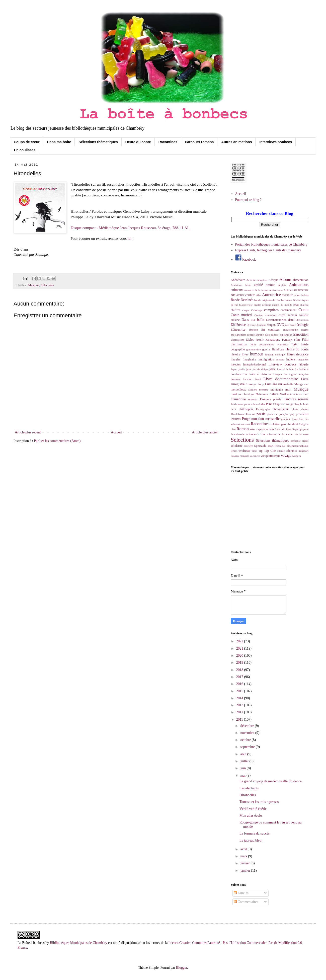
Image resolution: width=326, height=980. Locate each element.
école (293, 325)
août (244, 754)
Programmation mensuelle (261, 419)
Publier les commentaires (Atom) (57, 441)
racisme (246, 424)
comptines (271, 310)
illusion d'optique (275, 354)
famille (260, 340)
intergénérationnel (255, 364)
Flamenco (283, 344)
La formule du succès (255, 833)
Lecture (247, 379)
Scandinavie (238, 434)
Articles (241, 893)
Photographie (281, 409)
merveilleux (238, 390)
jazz (249, 369)
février (245, 863)
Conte (303, 310)
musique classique (242, 394)
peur (233, 409)
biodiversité (246, 305)
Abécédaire (238, 280)
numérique (238, 399)
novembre (248, 733)
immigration (266, 359)
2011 (240, 720)
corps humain (288, 315)
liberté (257, 379)
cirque (246, 310)
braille (257, 305)
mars (244, 856)
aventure (288, 295)
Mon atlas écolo (251, 816)
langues (235, 379)
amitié (258, 285)
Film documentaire (262, 344)
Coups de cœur (27, 142)
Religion (304, 424)
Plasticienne (237, 414)
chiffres (235, 310)
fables (250, 340)
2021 (240, 649)
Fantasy (287, 340)
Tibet (254, 451)
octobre (246, 740)
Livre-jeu (252, 384)
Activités (251, 280)
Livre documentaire (281, 379)
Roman (242, 429)
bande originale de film (267, 300)
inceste (280, 359)
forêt (295, 344)
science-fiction (256, 434)
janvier (246, 871)
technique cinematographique (292, 446)
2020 (240, 656)
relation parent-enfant (284, 424)
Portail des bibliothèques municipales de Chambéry (271, 244)
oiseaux (253, 399)
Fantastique (273, 340)
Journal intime (285, 369)
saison (270, 429)
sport (271, 446)
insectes (236, 364)
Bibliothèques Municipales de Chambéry (79, 943)
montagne (277, 390)
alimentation (301, 280)
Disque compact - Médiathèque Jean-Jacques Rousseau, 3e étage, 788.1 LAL (130, 228)
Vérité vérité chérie (253, 809)
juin (243, 768)
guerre (266, 349)
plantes (304, 409)
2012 (240, 712)
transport (303, 451)
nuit (306, 394)
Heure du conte (138, 142)
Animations (299, 285)
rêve (233, 429)
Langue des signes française (291, 374)
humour (257, 354)
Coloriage (257, 310)
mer (306, 384)
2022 (240, 641)
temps (234, 451)
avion (297, 295)
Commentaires (246, 902)
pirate (295, 409)
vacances (255, 456)
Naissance (262, 394)
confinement (289, 310)
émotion (253, 330)
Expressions (237, 340)
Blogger (182, 968)
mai (243, 775)
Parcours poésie (271, 399)
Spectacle (260, 446)
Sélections (47, 285)
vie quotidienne (271, 456)
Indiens (291, 359)
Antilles (288, 290)
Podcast (250, 414)
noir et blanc (295, 394)
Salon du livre (283, 429)
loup (261, 384)
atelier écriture (246, 295)
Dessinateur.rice (276, 320)
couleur (304, 315)
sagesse (261, 429)
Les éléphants (249, 788)
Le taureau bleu (250, 840)
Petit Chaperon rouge (280, 404)
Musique (34, 285)
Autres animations (236, 142)
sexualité (296, 441)
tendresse (244, 451)
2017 (240, 677)
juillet (245, 761)
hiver (245, 354)
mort (288, 390)
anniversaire (276, 290)
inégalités (303, 359)
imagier (235, 359)
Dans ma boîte (59, 142)
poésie (261, 414)
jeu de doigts (260, 369)
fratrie (305, 344)
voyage (286, 456)
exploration (286, 335)
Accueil (116, 432)
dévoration (302, 320)
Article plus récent (28, 432)
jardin (242, 369)
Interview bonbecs (282, 364)
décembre (248, 726)
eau (287, 325)
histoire (235, 354)
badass (305, 295)
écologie (303, 325)
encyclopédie (291, 330)
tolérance (291, 451)
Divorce (251, 325)
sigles (305, 441)
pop (292, 414)
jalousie (304, 364)
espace (251, 335)
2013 (240, 705)
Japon (234, 369)
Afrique (273, 280)
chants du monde (282, 305)
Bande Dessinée (242, 300)
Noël (283, 394)
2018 (240, 670)
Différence (238, 325)
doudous (261, 325)
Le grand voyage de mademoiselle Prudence (271, 781)
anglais (282, 285)
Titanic (281, 451)
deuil (291, 320)
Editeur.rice (238, 330)
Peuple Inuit (301, 404)
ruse (253, 429)
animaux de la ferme (256, 290)
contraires (271, 315)
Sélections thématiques (98, 142)
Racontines (168, 142)
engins (305, 330)
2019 (240, 663)
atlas (259, 295)
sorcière (248, 446)
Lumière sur (274, 384)
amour (270, 285)
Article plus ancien (205, 432)
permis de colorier (255, 404)
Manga (299, 384)
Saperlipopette (300, 429)
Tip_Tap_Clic (267, 451)
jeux (272, 369)
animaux (237, 290)
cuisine (235, 320)
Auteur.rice (271, 295)
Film (297, 340)
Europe (260, 335)
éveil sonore (271, 335)
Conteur (259, 315)
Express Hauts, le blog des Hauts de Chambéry (268, 250)
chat (296, 305)
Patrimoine (237, 404)
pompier (283, 414)
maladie (288, 384)
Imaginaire (249, 359)
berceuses (287, 300)
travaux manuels (240, 456)
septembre (248, 747)
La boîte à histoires (257, 374)
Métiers (253, 390)
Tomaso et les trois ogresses (259, 802)
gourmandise (254, 349)
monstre (264, 390)
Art (233, 295)
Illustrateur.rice (298, 354)
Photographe (263, 409)
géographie (238, 349)
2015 (240, 691)
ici (130, 238)
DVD (280, 325)
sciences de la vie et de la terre (288, 434)
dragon (271, 325)
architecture (301, 290)
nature (274, 394)
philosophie (246, 409)
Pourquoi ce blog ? (248, 200)
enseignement (238, 335)
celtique (266, 305)
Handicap (278, 349)
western (297, 456)
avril (244, 849)
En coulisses (25, 150)
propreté (286, 419)
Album (286, 280)
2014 (240, 698)
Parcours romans (199, 142)
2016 (240, 684)
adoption (262, 280)
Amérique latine (241, 285)
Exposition (301, 334)
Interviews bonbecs (276, 142)
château (304, 305)
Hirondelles (248, 795)
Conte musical (241, 315)
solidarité (237, 446)
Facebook (246, 259)
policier (272, 414)
